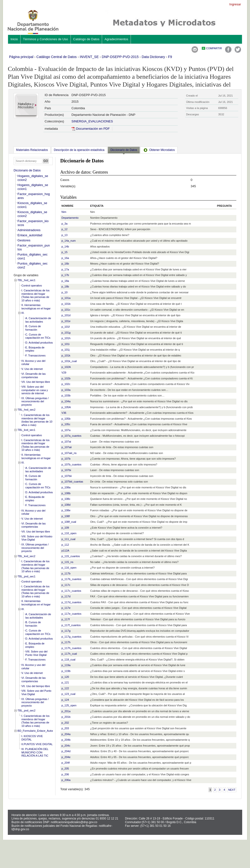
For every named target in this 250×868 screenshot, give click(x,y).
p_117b (66, 573)
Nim (64, 212)
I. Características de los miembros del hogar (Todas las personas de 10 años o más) (36, 295)
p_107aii (67, 447)
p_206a (66, 780)
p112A (65, 551)
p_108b (66, 493)
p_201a (66, 711)
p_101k (66, 355)
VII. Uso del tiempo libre (36, 382)
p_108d (66, 505)
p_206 (65, 774)
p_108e (66, 510)
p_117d (66, 596)
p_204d (66, 751)
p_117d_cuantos (71, 602)
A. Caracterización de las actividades (38, 320)
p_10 (64, 292)
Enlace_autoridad (30, 235)
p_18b (65, 286)
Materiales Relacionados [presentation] (32, 150)
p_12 (64, 229)
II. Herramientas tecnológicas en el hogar (36, 307)
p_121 (65, 682)
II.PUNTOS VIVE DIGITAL (37, 744)
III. (23, 313)
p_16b (65, 264)
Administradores (29, 230)
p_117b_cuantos (71, 579)
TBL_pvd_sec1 (26, 576)
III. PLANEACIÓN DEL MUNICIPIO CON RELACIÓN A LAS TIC (35, 752)
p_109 (65, 528)
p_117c (66, 585)
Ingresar (235, 4)
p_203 (65, 728)
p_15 (64, 252)
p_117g (66, 631)
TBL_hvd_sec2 (26, 410)
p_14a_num (69, 241)
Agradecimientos (116, 39)
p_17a (65, 269)
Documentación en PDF (91, 129)
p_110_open (69, 533)
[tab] (32, 150)
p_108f (66, 516)
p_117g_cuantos (71, 637)
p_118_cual (68, 660)
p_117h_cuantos (71, 648)
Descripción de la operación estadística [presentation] (79, 150)
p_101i (66, 344)
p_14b (65, 247)
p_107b (66, 459)
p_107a (66, 430)
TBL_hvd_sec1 (26, 280)
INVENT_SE (89, 57)
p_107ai (66, 442)
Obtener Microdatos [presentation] (159, 150)
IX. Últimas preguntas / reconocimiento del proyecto (35, 401)
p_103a (66, 390)
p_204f (66, 763)
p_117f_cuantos (71, 625)
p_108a (66, 487)
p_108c (66, 499)
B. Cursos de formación (33, 328)
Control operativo (32, 286)
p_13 (64, 235)
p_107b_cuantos (71, 464)
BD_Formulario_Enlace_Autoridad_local (42, 731)
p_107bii (67, 476)
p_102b (66, 378)
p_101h (66, 338)
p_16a (65, 258)
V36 (64, 413)
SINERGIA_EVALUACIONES (92, 121)
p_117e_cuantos (71, 614)
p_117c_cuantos (71, 591)
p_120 (65, 677)
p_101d (66, 315)
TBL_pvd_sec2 (26, 710)
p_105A (66, 407)
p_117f (66, 619)
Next (232, 790)
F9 (170, 57)
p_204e (66, 757)
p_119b (66, 671)
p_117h (66, 642)
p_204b (66, 740)
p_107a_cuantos (71, 436)
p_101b (66, 304)
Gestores (24, 240)
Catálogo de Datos (86, 39)
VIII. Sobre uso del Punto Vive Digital (36, 653)
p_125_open (69, 705)
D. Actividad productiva (39, 343)
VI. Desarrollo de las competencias (34, 375)
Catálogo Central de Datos (57, 57)
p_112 (65, 545)
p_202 (65, 723)
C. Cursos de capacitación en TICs (38, 336)
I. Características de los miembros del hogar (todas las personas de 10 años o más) (37, 420)
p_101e (66, 321)
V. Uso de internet (32, 369)
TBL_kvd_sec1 (26, 430)
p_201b (66, 717)
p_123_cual (68, 694)
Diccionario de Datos (27, 170)
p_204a (66, 734)
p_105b (66, 419)
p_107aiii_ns (69, 453)
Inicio (14, 39)
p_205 (65, 769)
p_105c (66, 424)
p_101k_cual (69, 361)
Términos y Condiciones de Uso (45, 39)
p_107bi (66, 470)
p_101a (66, 298)
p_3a (64, 224)
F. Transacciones (36, 355)
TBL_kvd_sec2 (26, 556)
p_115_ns (67, 562)
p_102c (66, 384)
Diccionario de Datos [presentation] (124, 150)
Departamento (70, 218)
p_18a (65, 281)
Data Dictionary (153, 57)
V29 (64, 373)
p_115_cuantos (71, 556)
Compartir (214, 48)
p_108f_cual (69, 522)
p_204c (66, 746)
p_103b (66, 395)
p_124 (65, 700)
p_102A (66, 367)
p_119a (66, 665)
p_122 (65, 688)
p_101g (66, 333)
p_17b (65, 275)
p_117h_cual (69, 654)
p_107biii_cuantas (72, 482)
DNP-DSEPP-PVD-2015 (120, 57)
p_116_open (69, 568)
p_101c (66, 310)
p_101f (66, 327)
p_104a (66, 401)
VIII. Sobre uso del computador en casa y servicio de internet (35, 390)
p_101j (66, 350)
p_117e (66, 608)
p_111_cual (68, 539)
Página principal (21, 57)
